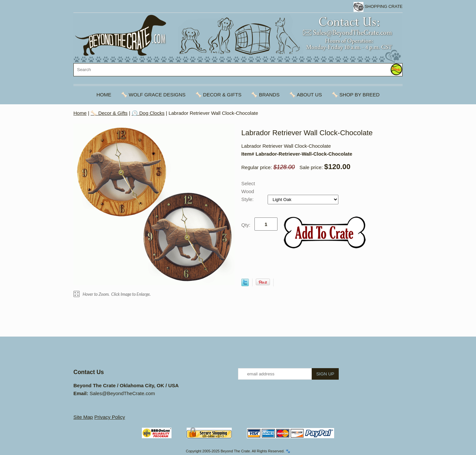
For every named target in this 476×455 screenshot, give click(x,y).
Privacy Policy (109, 417)
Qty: (246, 225)
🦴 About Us (306, 95)
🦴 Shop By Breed (356, 95)
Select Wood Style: (248, 191)
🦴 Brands (265, 95)
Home (104, 95)
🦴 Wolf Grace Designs (153, 95)
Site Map (83, 417)
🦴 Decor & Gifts (219, 95)
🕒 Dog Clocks (148, 113)
